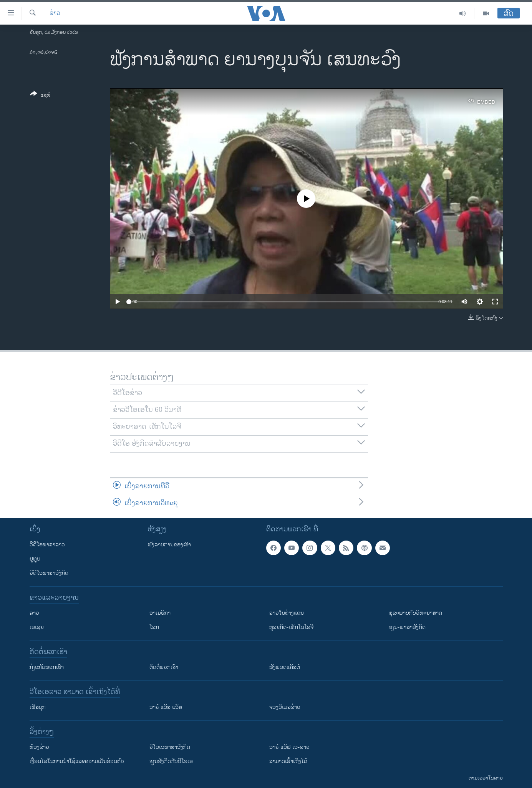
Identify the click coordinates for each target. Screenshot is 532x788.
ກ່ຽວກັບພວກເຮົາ (47, 667)
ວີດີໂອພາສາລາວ (47, 545)
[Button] (40, 96)
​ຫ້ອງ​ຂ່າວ (39, 747)
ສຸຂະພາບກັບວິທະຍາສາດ (416, 613)
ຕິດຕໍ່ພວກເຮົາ (164, 667)
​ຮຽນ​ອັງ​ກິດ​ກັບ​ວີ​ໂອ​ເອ (171, 761)
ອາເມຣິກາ (160, 613)
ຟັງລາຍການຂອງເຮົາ (169, 545)
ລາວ (34, 613)
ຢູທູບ (35, 559)
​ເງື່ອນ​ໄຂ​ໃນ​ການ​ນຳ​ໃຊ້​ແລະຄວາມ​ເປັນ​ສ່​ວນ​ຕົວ (77, 761)
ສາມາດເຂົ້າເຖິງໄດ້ (288, 761)
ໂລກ (154, 627)
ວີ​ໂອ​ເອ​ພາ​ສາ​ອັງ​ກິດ (170, 747)
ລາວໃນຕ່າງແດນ (287, 613)
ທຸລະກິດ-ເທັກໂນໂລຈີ (291, 627)
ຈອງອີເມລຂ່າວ (285, 707)
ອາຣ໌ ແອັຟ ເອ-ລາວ (289, 747)
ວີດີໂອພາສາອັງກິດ (49, 573)
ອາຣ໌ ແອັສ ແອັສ (166, 707)
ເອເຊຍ (37, 627)
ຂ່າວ (55, 13)
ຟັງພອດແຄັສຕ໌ (285, 667)
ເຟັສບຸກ (38, 707)
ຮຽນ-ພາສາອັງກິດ (407, 627)
